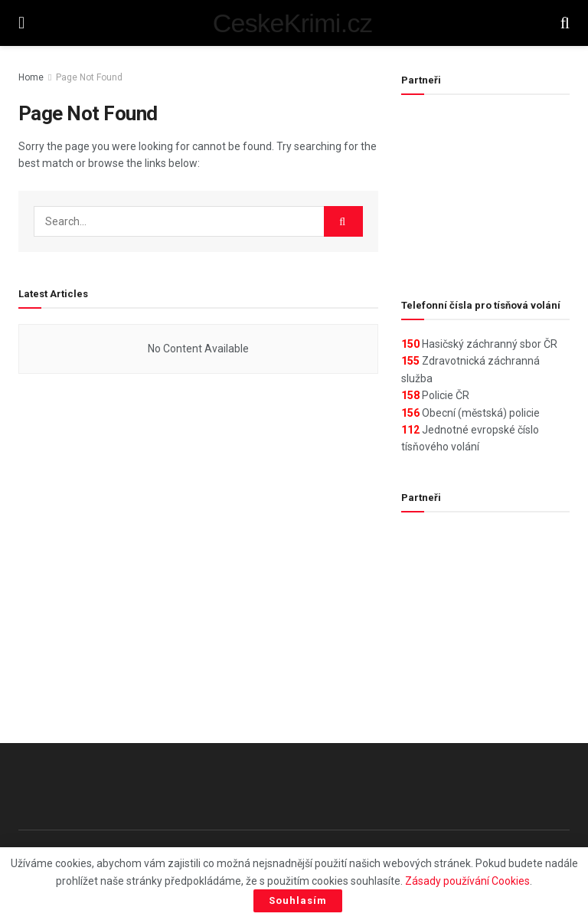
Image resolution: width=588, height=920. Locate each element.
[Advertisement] (485, 187)
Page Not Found (89, 77)
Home (31, 77)
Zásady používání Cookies (467, 881)
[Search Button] (565, 23)
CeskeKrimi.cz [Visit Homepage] (292, 23)
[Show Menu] (21, 23)
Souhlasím (298, 900)
